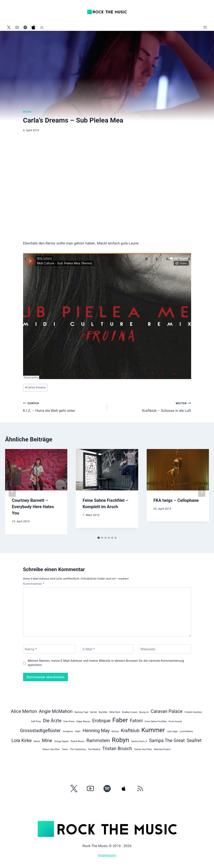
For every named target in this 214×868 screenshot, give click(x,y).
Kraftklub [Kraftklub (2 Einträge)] (130, 731)
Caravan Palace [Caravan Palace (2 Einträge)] (167, 711)
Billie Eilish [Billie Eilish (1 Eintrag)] (115, 712)
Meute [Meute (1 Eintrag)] (37, 741)
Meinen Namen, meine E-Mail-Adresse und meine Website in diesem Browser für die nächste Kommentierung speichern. (106, 663)
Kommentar (34, 584)
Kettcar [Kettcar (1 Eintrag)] (115, 731)
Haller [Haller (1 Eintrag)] (78, 731)
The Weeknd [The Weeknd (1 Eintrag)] (94, 749)
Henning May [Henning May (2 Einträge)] (96, 731)
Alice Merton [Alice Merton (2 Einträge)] (24, 711)
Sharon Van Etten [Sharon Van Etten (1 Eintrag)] (51, 749)
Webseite (148, 649)
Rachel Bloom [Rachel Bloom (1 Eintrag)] (78, 741)
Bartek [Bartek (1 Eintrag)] (94, 712)
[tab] (99, 538)
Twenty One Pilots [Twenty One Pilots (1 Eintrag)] (143, 749)
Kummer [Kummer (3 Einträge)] (153, 730)
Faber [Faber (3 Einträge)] (120, 720)
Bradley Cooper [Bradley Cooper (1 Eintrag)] (130, 712)
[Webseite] (165, 649)
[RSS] (42, 27)
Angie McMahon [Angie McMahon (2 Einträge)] (56, 711)
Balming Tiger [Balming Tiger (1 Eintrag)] (81, 712)
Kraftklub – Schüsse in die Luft (151, 406)
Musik (27, 112)
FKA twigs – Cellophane (176, 500)
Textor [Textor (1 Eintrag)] (65, 749)
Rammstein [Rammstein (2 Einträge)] (98, 740)
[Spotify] (25, 27)
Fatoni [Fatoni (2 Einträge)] (136, 721)
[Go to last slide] (12, 492)
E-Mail (89, 649)
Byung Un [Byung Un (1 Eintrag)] (144, 712)
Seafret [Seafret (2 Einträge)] (194, 740)
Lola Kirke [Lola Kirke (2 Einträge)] (22, 740)
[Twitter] (9, 27)
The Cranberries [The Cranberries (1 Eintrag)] (78, 749)
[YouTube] (17, 27)
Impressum (107, 855)
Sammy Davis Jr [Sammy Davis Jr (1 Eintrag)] (139, 741)
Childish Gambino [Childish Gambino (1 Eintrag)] (193, 712)
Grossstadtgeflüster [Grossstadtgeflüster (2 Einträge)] (40, 731)
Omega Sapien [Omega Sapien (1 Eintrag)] (61, 741)
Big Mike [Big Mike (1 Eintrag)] (103, 712)
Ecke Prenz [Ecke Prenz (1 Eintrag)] (69, 721)
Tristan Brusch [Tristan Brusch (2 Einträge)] (117, 749)
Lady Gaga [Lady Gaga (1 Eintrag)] (172, 731)
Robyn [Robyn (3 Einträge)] (121, 740)
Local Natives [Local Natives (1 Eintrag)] (186, 731)
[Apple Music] (33, 27)
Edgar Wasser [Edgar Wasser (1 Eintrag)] (83, 721)
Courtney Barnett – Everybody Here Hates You (33, 507)
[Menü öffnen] (205, 27)
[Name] (49, 649)
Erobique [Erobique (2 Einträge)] (101, 721)
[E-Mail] (107, 649)
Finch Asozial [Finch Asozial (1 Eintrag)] (175, 721)
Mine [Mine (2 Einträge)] (47, 740)
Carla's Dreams (35, 387)
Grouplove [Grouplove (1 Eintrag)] (68, 731)
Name (31, 649)
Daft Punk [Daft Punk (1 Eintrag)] (36, 721)
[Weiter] (202, 492)
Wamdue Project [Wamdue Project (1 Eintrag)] (162, 749)
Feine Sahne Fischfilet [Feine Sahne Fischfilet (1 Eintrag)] (155, 721)
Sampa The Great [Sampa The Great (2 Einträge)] (167, 740)
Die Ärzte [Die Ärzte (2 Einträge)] (52, 721)
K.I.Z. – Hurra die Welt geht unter (63, 406)
